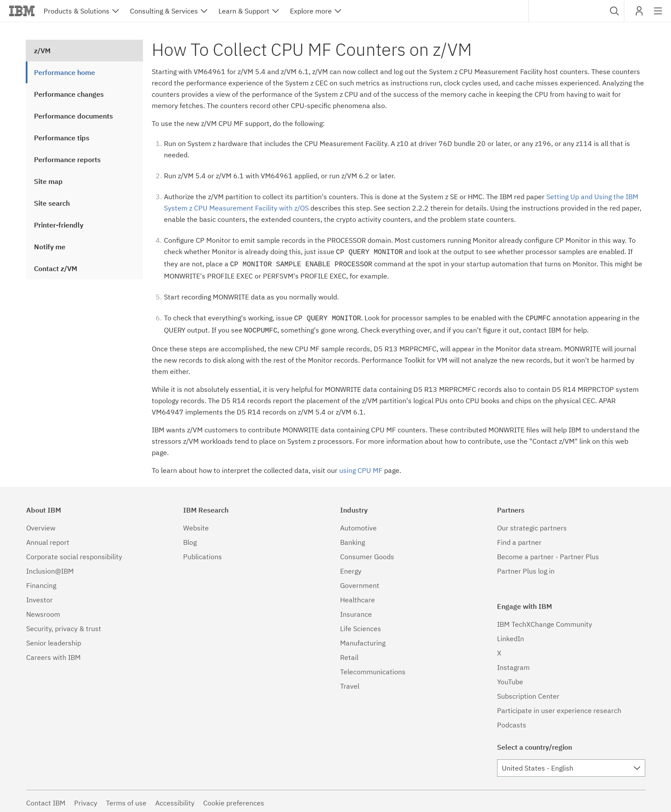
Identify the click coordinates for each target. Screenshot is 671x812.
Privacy (86, 799)
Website (196, 524)
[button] (615, 11)
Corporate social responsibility (74, 553)
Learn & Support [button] (244, 11)
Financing (41, 582)
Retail (349, 654)
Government (360, 582)
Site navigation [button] (658, 15)
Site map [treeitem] (48, 181)
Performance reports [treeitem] (67, 160)
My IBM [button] (639, 14)
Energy (351, 567)
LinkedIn (511, 635)
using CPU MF (361, 467)
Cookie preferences (234, 799)
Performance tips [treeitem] (62, 138)
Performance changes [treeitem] (69, 94)
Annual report (48, 539)
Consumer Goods (367, 553)
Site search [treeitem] (52, 203)
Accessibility (175, 799)
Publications (203, 553)
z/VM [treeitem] (42, 51)
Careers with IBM (53, 654)
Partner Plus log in (526, 567)
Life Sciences (361, 625)
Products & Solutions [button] (77, 11)
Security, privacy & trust (64, 625)
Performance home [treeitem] (65, 72)
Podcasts (512, 721)
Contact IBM (46, 799)
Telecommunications (373, 668)
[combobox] (576, 11)
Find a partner (519, 539)
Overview (41, 524)
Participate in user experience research (559, 707)
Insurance (356, 611)
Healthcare (358, 596)
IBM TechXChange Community (545, 621)
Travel (350, 683)
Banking (353, 539)
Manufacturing (363, 639)
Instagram (513, 664)
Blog (190, 539)
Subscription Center (528, 693)
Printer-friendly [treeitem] (59, 225)
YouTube (510, 678)
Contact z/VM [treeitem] (56, 268)
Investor (39, 596)
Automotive (358, 524)
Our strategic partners (532, 524)
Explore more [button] (311, 11)
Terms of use (126, 799)
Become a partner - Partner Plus (548, 553)
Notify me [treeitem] (50, 247)
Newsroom (43, 611)
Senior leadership (54, 639)
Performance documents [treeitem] (73, 116)
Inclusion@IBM (50, 567)
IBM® (22, 11)
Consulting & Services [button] (164, 11)
